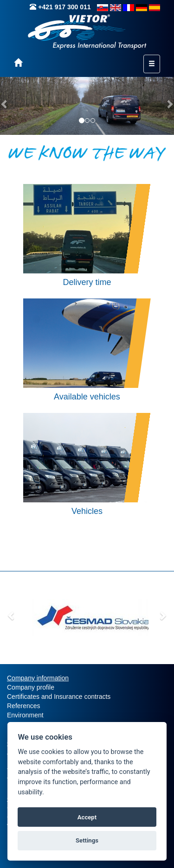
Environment (25, 715)
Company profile (31, 687)
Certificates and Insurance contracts (59, 697)
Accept (87, 817)
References (24, 706)
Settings (87, 840)
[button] (12, 615)
